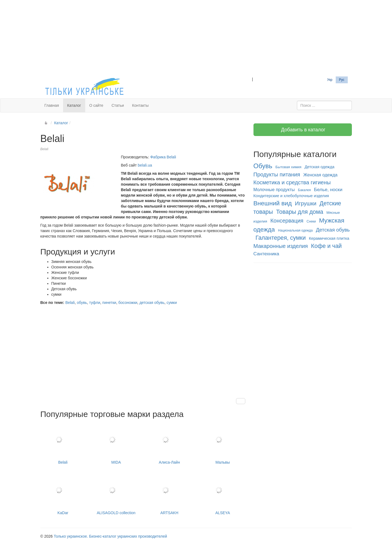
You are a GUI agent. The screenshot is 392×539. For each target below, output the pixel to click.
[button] (241, 401)
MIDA (116, 444)
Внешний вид (273, 203)
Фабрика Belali (163, 157)
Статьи (118, 105)
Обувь (263, 166)
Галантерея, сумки (281, 238)
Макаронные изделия (281, 246)
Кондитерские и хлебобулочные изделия (291, 196)
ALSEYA (223, 494)
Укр (330, 80)
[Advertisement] (196, 38)
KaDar (63, 494)
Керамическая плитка (329, 238)
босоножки (128, 303)
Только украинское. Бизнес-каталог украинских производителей (110, 536)
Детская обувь (333, 230)
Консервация (287, 221)
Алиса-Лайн (170, 444)
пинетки (109, 303)
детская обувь (152, 303)
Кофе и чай (326, 246)
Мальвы (223, 444)
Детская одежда (319, 167)
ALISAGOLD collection (116, 494)
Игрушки (306, 203)
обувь (82, 303)
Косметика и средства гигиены (292, 182)
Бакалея (304, 190)
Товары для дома (300, 212)
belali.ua (145, 165)
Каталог (74, 105)
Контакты (140, 105)
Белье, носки (328, 189)
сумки (172, 303)
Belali (70, 303)
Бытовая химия (288, 167)
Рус (342, 80)
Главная (52, 105)
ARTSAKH (170, 494)
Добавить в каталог (303, 130)
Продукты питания (277, 174)
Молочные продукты (274, 190)
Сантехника (266, 254)
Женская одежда (320, 175)
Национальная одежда (295, 230)
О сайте (96, 105)
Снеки (311, 221)
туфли (95, 303)
